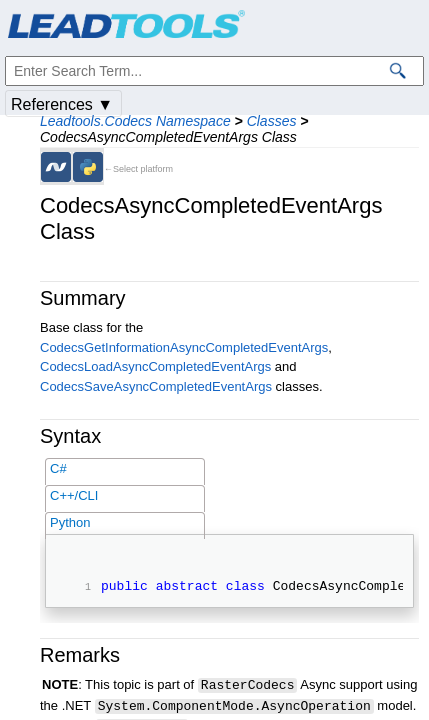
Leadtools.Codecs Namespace (135, 121)
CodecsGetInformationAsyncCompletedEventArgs (184, 347)
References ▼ (62, 104)
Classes (272, 121)
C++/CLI (74, 495)
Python (70, 522)
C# (58, 468)
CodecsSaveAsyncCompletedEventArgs (156, 386)
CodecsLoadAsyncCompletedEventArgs (155, 366)
